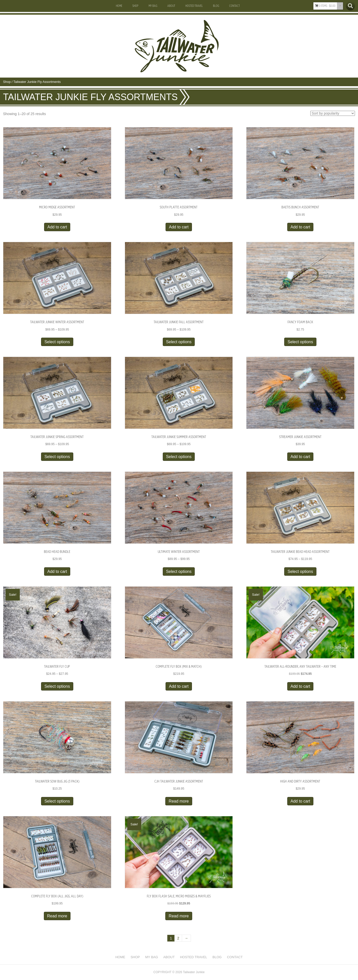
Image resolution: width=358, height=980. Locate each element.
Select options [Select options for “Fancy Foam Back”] (300, 342)
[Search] (350, 6)
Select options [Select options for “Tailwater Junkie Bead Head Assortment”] (300, 571)
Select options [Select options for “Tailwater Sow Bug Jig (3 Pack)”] (57, 801)
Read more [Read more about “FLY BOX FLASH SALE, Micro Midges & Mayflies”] (179, 916)
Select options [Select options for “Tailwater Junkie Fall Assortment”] (179, 342)
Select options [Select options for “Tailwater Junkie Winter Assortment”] (57, 342)
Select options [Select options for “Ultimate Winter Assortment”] (179, 571)
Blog (216, 6)
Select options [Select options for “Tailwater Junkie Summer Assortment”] (179, 457)
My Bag (153, 6)
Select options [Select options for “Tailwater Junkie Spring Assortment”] (57, 457)
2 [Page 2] (178, 938)
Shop (135, 6)
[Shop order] (333, 113)
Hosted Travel (194, 6)
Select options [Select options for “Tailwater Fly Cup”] (57, 686)
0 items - (325, 6)
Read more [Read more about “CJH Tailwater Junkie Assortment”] (179, 801)
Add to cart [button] (57, 227)
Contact (235, 6)
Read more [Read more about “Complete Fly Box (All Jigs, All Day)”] (57, 916)
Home (119, 6)
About (171, 6)
